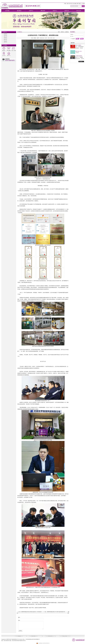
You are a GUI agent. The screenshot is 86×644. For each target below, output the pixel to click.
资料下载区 (79, 4)
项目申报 (5, 36)
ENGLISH (79, 11)
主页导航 (7, 11)
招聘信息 (5, 38)
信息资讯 (5, 34)
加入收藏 (74, 4)
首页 (59, 32)
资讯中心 (55, 11)
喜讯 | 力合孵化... (79, 45)
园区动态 (5, 40)
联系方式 (67, 11)
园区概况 (19, 11)
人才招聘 (83, 4)
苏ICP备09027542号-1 (22, 641)
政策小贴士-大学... (79, 51)
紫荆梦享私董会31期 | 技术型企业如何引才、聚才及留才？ (32, 612)
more (81, 48)
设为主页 (71, 4)
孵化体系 (43, 11)
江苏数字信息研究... (79, 56)
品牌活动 (5, 42)
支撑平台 (31, 11)
